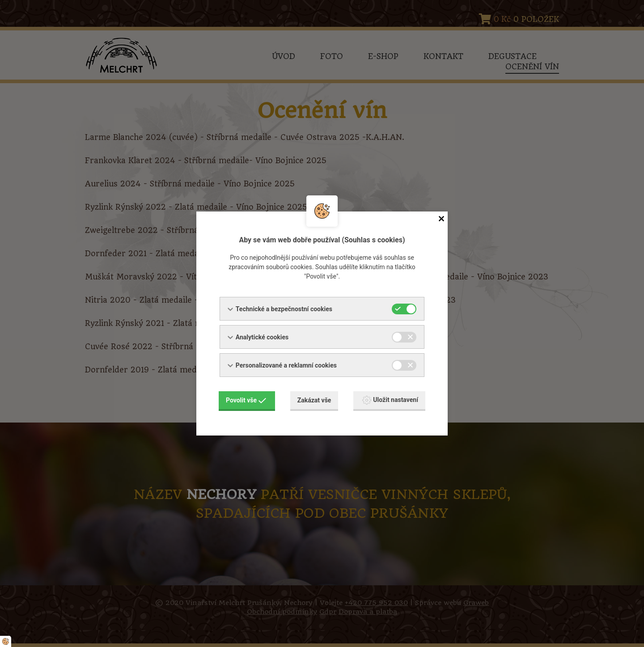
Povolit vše (246, 400)
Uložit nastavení (390, 400)
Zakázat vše (314, 400)
